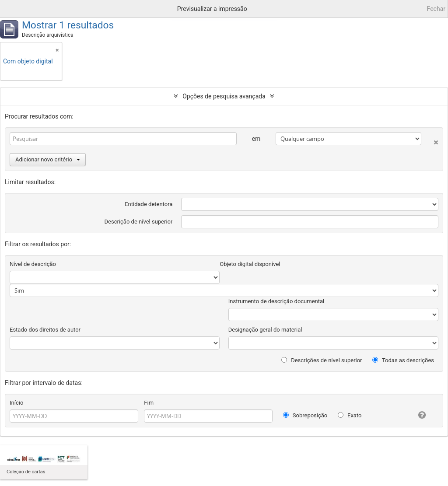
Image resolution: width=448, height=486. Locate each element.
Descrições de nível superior (322, 360)
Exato (350, 415)
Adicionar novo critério (48, 159)
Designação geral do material (265, 330)
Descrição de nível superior (139, 222)
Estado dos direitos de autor (45, 330)
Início (16, 403)
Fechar (436, 9)
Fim (149, 403)
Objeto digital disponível (250, 264)
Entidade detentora (149, 204)
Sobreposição (305, 415)
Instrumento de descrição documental (276, 301)
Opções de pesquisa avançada (224, 96)
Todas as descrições (403, 360)
